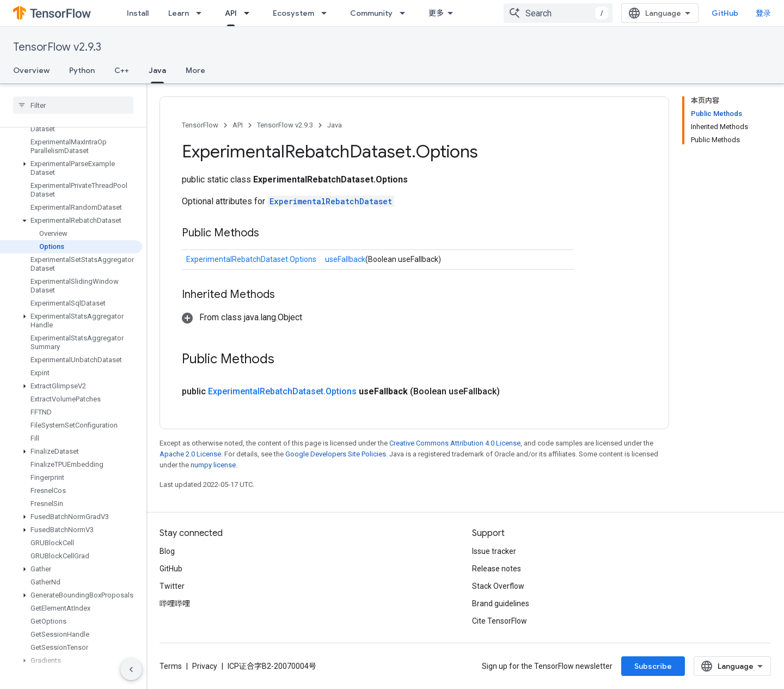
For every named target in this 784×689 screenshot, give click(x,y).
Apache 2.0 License (190, 454)
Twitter (172, 586)
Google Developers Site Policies (336, 454)
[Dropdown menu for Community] (406, 13)
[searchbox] (73, 105)
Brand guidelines (501, 603)
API (238, 125)
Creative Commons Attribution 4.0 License (455, 443)
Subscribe (653, 666)
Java (335, 125)
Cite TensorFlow (500, 621)
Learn (179, 13)
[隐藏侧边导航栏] (131, 669)
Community (371, 13)
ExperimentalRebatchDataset (331, 201)
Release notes (497, 569)
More (195, 70)
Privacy (205, 666)
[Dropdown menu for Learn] (202, 13)
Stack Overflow (498, 586)
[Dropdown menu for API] (250, 13)
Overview (31, 70)
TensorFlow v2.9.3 (57, 47)
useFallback (345, 259)
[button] (71, 168)
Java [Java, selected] (157, 70)
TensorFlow (200, 125)
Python (82, 70)
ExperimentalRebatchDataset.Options (251, 259)
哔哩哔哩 (175, 603)
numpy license (213, 465)
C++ (122, 70)
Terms (171, 666)
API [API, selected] (231, 13)
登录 (763, 13)
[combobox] (558, 13)
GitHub (725, 13)
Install (138, 13)
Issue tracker (494, 551)
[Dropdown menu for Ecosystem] (327, 13)
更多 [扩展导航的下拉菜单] (436, 13)
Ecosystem (293, 13)
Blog (167, 551)
